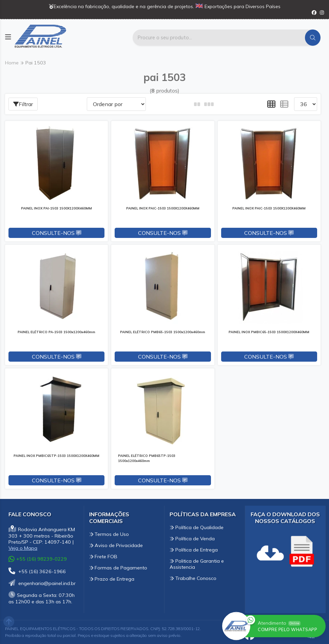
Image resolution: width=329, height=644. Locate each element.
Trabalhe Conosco (193, 578)
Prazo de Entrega (112, 579)
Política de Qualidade (197, 527)
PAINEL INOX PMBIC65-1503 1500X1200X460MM (269, 332)
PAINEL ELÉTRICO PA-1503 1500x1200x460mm (56, 332)
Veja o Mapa (23, 548)
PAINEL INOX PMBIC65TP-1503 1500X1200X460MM (56, 456)
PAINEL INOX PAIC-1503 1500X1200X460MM (163, 208)
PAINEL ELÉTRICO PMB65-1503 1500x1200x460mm (163, 332)
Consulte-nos (57, 233)
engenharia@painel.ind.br (42, 583)
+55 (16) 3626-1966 (37, 571)
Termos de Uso (109, 534)
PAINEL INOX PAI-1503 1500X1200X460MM (56, 208)
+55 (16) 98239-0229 (38, 559)
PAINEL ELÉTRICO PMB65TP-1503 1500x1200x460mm (147, 458)
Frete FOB (103, 557)
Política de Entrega (194, 550)
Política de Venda (192, 539)
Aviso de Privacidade (116, 545)
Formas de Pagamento (118, 568)
